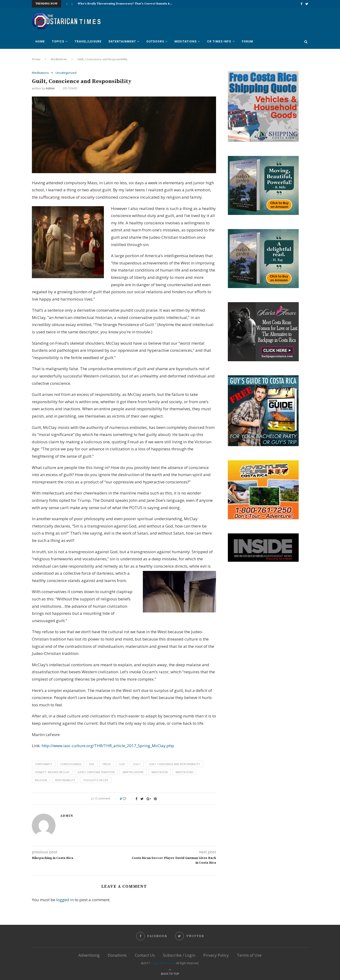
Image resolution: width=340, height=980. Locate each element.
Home (40, 42)
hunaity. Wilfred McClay (52, 772)
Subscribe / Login (179, 955)
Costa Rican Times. (164, 963)
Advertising (89, 955)
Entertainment (122, 42)
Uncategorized (66, 73)
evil (92, 764)
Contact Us (145, 955)
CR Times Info (219, 42)
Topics (58, 42)
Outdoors (155, 42)
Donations (117, 955)
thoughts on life (96, 780)
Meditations (186, 42)
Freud (107, 764)
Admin (50, 88)
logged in (65, 900)
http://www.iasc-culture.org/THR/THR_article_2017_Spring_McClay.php (108, 746)
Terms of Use (249, 955)
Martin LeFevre (133, 772)
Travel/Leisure (88, 42)
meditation (160, 772)
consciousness (71, 764)
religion (41, 780)
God (122, 764)
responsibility (65, 780)
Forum (247, 42)
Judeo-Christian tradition (96, 772)
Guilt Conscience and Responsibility (174, 764)
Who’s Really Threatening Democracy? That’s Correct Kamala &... (125, 4)
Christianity (44, 764)
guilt (137, 764)
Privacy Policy (216, 955)
